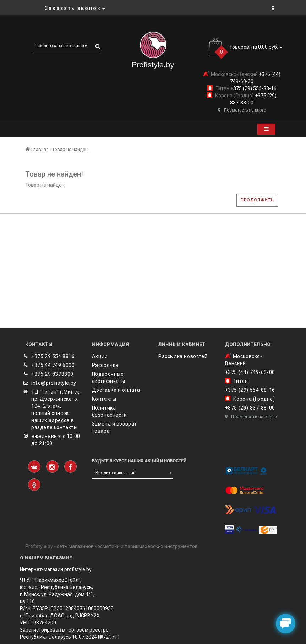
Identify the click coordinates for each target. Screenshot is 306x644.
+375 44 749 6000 (53, 365)
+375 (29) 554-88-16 (253, 88)
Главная (37, 149)
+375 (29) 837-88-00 (250, 408)
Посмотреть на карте (242, 110)
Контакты (104, 399)
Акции (100, 356)
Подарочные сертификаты (109, 378)
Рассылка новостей (183, 356)
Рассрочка (105, 365)
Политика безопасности (110, 411)
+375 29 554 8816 (53, 356)
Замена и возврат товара (115, 427)
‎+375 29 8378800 (52, 374)
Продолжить (257, 200)
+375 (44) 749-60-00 (250, 372)
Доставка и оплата (116, 390)
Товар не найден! (70, 149)
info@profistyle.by (54, 383)
